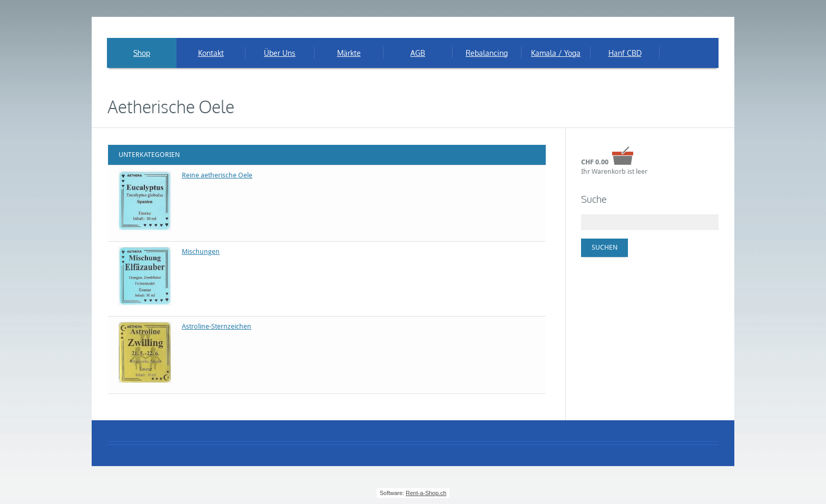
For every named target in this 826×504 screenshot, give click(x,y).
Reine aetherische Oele (217, 175)
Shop (142, 53)
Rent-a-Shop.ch (426, 493)
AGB (418, 53)
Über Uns (280, 53)
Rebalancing (487, 53)
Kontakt (211, 53)
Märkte (349, 53)
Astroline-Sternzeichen (217, 326)
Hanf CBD (625, 53)
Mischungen (201, 251)
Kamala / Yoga (556, 53)
